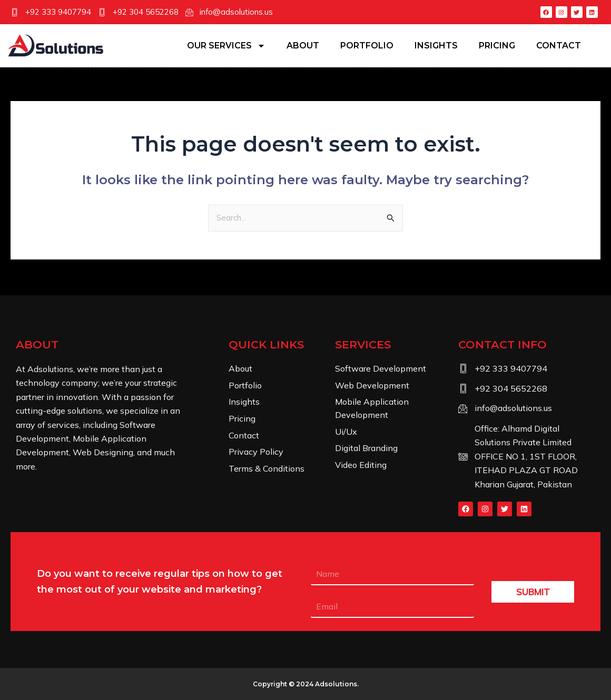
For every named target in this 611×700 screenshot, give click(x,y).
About (303, 46)
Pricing (497, 46)
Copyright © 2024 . (306, 685)
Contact (559, 46)
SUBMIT (533, 593)
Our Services (226, 46)
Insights (436, 46)
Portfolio (367, 46)
